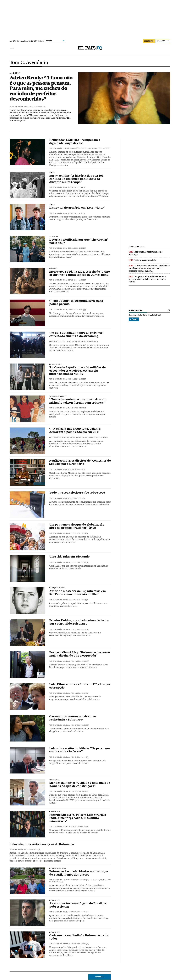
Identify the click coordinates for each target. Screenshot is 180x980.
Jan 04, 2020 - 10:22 (77, 310)
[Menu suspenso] (12, 48)
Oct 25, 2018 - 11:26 (80, 912)
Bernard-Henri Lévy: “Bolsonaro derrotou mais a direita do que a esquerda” (80, 654)
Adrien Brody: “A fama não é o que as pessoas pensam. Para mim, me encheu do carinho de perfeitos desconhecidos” (41, 88)
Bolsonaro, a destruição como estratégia (146, 253)
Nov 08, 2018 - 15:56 (80, 791)
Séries (52, 173)
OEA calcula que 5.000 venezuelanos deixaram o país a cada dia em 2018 (75, 431)
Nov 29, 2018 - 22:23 (80, 629)
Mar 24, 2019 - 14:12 (77, 408)
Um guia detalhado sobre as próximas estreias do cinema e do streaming (76, 335)
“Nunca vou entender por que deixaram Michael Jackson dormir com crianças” (78, 401)
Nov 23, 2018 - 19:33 (80, 693)
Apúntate (134, 319)
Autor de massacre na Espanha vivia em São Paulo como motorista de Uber (78, 593)
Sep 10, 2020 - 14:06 (77, 280)
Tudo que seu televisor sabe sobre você (77, 493)
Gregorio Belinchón (57, 341)
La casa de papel (56, 364)
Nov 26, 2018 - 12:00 (80, 661)
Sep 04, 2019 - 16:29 (89, 341)
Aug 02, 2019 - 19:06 (77, 379)
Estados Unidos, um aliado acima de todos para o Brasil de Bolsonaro (79, 622)
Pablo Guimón (55, 437)
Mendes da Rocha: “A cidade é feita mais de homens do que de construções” (80, 785)
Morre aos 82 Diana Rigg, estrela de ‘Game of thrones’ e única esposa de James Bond (80, 273)
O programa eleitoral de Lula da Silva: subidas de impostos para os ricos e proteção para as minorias (149, 268)
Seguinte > (100, 977)
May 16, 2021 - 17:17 (77, 187)
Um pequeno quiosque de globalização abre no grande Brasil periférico (77, 526)
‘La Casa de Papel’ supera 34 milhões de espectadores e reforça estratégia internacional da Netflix (77, 371)
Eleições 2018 (55, 812)
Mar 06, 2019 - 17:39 (77, 469)
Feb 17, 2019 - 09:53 (77, 498)
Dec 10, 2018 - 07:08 (80, 562)
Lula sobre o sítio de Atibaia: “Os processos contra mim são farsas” (80, 750)
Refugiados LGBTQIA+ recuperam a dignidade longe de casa (75, 142)
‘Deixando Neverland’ (58, 396)
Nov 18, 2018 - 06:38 (80, 725)
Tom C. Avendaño (29, 63)
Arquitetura (54, 780)
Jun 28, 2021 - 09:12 (102, 148)
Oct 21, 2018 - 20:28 (80, 944)
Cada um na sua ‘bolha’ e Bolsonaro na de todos (79, 937)
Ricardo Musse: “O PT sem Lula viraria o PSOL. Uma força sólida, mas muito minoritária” (78, 818)
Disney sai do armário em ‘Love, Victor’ (77, 208)
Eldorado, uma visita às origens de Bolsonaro (42, 844)
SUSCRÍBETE (149, 41)
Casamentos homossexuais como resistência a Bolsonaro (73, 718)
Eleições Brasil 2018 (57, 868)
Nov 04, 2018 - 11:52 (80, 827)
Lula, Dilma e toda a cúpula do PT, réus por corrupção (80, 686)
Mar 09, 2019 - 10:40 (99, 437)
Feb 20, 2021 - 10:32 (77, 213)
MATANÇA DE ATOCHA (57, 588)
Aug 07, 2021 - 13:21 (37, 106)
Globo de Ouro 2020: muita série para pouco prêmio (76, 303)
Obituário (53, 269)
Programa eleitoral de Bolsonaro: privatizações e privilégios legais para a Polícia (148, 279)
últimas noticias (137, 247)
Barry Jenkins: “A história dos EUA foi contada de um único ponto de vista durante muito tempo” (76, 179)
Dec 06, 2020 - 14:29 (77, 248)
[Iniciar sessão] (163, 41)
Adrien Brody (15, 73)
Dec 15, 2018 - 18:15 (79, 533)
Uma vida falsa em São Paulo (69, 557)
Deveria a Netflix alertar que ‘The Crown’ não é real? (79, 241)
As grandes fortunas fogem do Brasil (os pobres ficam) (78, 905)
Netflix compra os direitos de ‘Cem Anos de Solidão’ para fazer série (80, 462)
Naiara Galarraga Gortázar (75, 880)
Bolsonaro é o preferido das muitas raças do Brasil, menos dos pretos (79, 873)
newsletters (135, 310)
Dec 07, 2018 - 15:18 (79, 600)
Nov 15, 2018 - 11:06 (80, 757)
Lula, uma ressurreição (145, 260)
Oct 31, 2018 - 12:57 (32, 849)
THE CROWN (54, 237)
